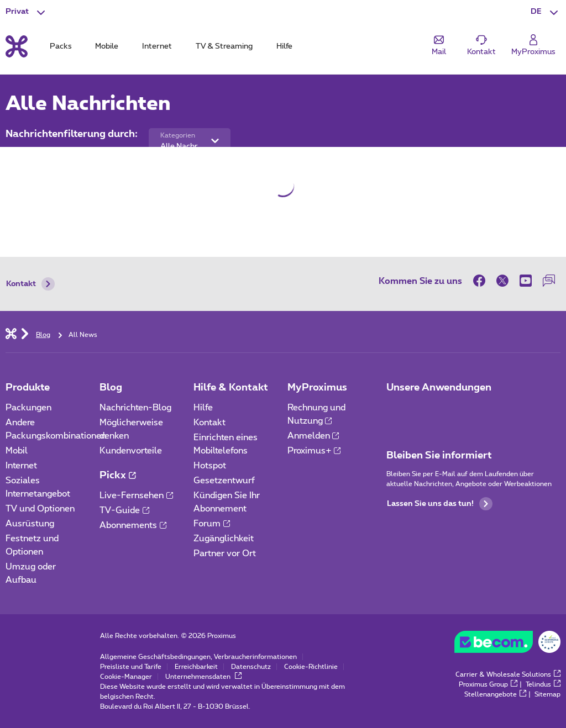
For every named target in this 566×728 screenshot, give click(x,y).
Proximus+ (314, 451)
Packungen (28, 408)
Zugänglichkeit (224, 539)
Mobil (17, 451)
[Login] (533, 46)
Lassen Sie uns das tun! (440, 504)
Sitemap (547, 694)
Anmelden (313, 436)
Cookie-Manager (126, 677)
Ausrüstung (30, 524)
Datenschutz (251, 667)
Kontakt (30, 284)
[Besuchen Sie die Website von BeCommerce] (507, 645)
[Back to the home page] (17, 46)
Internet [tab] (157, 46)
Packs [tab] (61, 46)
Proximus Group (488, 684)
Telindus (543, 684)
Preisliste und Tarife (131, 667)
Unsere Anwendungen (439, 388)
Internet (21, 466)
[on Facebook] (482, 281)
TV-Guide (124, 510)
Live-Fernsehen (136, 495)
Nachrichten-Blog (135, 408)
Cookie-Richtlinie (311, 667)
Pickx (117, 476)
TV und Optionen (40, 509)
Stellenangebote (495, 694)
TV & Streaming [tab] (224, 46)
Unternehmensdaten (203, 677)
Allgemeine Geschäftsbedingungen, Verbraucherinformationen (198, 657)
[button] (546, 12)
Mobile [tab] (107, 46)
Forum (212, 524)
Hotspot (210, 466)
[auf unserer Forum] (549, 281)
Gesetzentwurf (224, 481)
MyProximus (317, 388)
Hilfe (203, 408)
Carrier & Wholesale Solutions (508, 674)
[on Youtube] (526, 281)
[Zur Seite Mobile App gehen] (396, 411)
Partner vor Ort (225, 553)
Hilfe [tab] (284, 46)
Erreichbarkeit (196, 667)
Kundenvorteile (131, 451)
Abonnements (133, 525)
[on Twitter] (502, 281)
